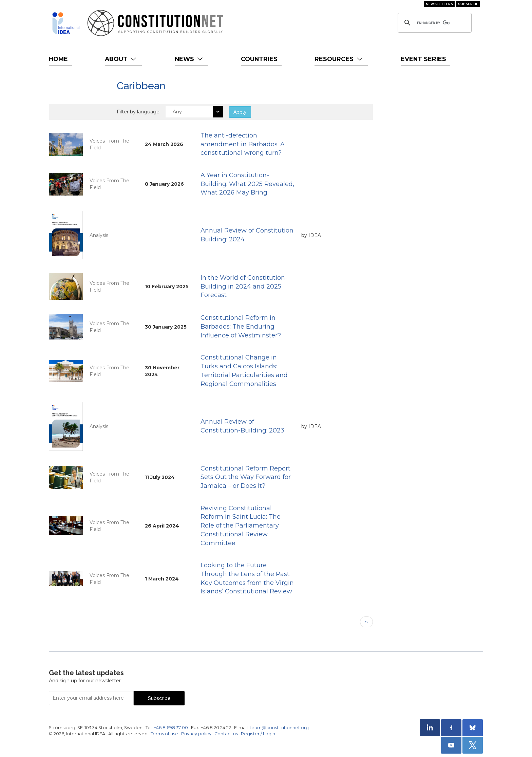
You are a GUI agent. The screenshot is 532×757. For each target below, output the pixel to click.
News (189, 59)
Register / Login (258, 734)
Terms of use (164, 734)
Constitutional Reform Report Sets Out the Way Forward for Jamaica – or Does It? (246, 477)
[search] (434, 23)
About (121, 59)
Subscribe (468, 4)
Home (58, 59)
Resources (339, 59)
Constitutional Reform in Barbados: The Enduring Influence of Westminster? (241, 326)
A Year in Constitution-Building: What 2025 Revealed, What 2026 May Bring (247, 184)
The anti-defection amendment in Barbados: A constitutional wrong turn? (243, 144)
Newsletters (439, 4)
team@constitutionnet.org (279, 728)
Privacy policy (196, 734)
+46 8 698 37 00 (171, 728)
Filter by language (138, 112)
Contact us (226, 734)
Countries (259, 59)
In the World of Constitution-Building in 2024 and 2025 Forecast (244, 286)
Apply (240, 112)
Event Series (423, 59)
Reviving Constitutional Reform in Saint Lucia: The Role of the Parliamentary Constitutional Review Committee (241, 526)
